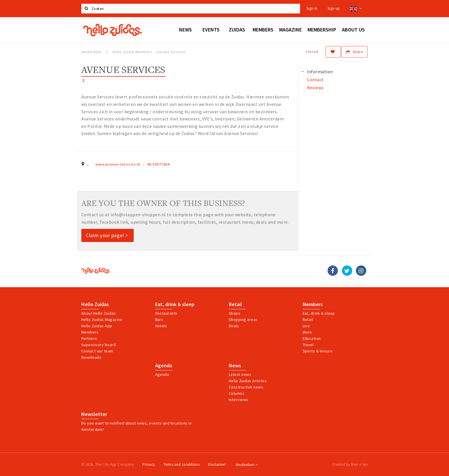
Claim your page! (107, 235)
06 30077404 (158, 164)
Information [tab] (320, 72)
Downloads (91, 357)
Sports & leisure (318, 351)
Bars (159, 320)
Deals (234, 326)
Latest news (240, 374)
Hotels (161, 326)
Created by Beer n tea (350, 464)
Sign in (312, 8)
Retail (235, 304)
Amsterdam (247, 465)
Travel (308, 345)
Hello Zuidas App (97, 326)
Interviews (239, 400)
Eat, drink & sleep (175, 304)
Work (307, 332)
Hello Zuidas (95, 304)
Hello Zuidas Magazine (102, 320)
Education (312, 338)
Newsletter (94, 414)
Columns (237, 393)
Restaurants (166, 313)
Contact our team (97, 351)
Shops (235, 313)
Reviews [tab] (315, 88)
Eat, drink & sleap (319, 313)
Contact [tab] (315, 80)
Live (306, 326)
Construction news (246, 387)
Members (90, 332)
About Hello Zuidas (99, 313)
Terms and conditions (182, 464)
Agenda (164, 366)
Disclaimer (217, 464)
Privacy (148, 464)
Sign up (334, 8)
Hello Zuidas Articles (248, 381)
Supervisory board (99, 345)
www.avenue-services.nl (118, 164)
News (235, 366)
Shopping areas (243, 320)
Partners (89, 338)
